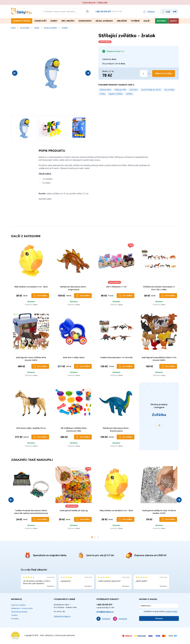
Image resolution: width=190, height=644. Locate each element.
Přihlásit (159, 619)
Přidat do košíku (164, 74)
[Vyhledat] (88, 12)
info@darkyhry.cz (105, 612)
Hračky (37, 28)
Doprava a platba (18, 605)
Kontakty (15, 618)
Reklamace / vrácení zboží (22, 608)
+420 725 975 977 (103, 12)
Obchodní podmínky (19, 612)
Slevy (174, 21)
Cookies (14, 615)
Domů (13, 28)
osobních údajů (171, 611)
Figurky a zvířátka (50, 28)
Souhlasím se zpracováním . (161, 611)
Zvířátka (65, 28)
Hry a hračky (25, 28)
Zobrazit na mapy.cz (62, 616)
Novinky (162, 21)
